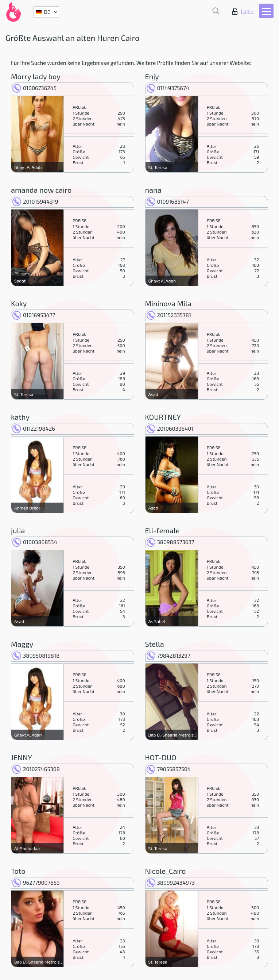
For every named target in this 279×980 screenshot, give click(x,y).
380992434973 (171, 883)
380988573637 (170, 542)
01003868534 (35, 542)
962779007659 (36, 883)
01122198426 (34, 428)
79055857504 (169, 769)
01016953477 (34, 315)
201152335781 (169, 315)
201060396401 (170, 428)
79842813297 (168, 656)
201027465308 (36, 769)
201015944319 (35, 201)
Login (243, 11)
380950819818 (36, 656)
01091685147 (168, 201)
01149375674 (168, 88)
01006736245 (34, 88)
